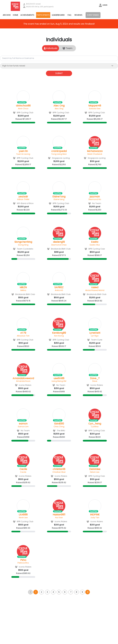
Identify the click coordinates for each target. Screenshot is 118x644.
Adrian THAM (23, 199)
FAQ (69, 15)
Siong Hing (23, 245)
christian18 (59, 469)
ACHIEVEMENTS (27, 15)
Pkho (23, 560)
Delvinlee (95, 469)
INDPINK (95, 515)
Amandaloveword (23, 378)
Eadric (95, 242)
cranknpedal (59, 151)
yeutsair (23, 197)
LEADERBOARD (58, 15)
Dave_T (95, 378)
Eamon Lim (23, 427)
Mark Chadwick (95, 154)
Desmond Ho (95, 199)
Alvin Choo (23, 109)
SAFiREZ (59, 287)
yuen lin (23, 151)
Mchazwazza (95, 151)
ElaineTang (59, 197)
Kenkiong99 (59, 333)
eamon (23, 424)
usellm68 (59, 378)
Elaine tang (59, 199)
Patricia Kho (23, 563)
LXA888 (23, 515)
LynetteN (95, 333)
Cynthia (95, 427)
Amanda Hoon (23, 381)
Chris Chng (59, 427)
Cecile (23, 469)
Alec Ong (59, 106)
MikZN (23, 287)
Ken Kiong (59, 336)
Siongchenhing (23, 242)
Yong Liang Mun (59, 154)
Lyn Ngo (95, 336)
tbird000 (59, 424)
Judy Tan (95, 517)
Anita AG (59, 290)
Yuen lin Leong (23, 154)
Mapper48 (95, 106)
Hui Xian (59, 517)
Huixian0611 (59, 515)
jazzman (95, 197)
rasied (95, 287)
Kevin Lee (23, 517)
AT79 (23, 333)
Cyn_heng (95, 424)
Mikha (23, 290)
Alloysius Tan (23, 336)
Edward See (95, 109)
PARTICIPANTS (43, 15)
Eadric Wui (95, 245)
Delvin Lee (95, 472)
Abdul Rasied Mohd (95, 290)
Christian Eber (59, 472)
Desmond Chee (59, 245)
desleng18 (59, 242)
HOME (16, 15)
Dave (95, 381)
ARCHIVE (7, 15)
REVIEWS (78, 15)
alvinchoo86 (23, 106)
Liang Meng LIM (59, 381)
